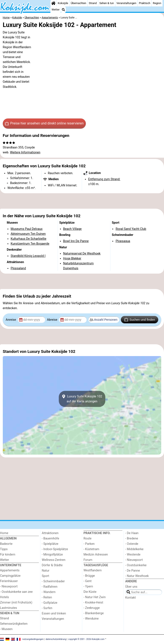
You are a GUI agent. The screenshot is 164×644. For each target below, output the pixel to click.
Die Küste (90, 592)
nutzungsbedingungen (33, 639)
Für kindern (8, 555)
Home (4, 533)
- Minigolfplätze (52, 555)
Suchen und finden (140, 320)
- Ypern (88, 586)
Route (87, 538)
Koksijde (63, 3)
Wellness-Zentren (54, 560)
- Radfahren (50, 587)
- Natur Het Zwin (95, 597)
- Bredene (132, 538)
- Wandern (49, 592)
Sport (46, 576)
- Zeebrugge (92, 608)
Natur (46, 571)
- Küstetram (91, 549)
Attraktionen (50, 533)
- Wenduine (91, 619)
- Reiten (47, 597)
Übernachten (78, 3)
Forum (88, 560)
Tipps (4, 549)
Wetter (56, 10)
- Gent (88, 581)
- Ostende (132, 544)
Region (157, 3)
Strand (93, 3)
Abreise (53, 320)
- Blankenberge (94, 613)
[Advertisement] (82, 201)
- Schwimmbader (53, 581)
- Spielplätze (50, 544)
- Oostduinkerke (136, 565)
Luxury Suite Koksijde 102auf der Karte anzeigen (82, 399)
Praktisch (144, 3)
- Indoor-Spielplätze (55, 549)
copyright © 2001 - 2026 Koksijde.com (86, 639)
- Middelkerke (134, 549)
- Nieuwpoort (9, 586)
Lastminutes (8, 608)
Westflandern (93, 570)
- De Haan (132, 533)
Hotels (4, 597)
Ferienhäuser (9, 581)
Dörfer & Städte (52, 565)
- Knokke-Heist (93, 603)
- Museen (6, 629)
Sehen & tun (107, 3)
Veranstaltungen (126, 3)
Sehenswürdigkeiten (14, 624)
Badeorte (6, 544)
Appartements (10, 570)
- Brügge (89, 576)
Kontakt (131, 598)
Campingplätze (10, 576)
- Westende (133, 555)
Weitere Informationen (25, 152)
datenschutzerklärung (56, 639)
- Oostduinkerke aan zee (16, 592)
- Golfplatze (50, 603)
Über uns (131, 587)
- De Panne (133, 571)
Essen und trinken (54, 613)
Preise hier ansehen (44, 123)
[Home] (53, 3)
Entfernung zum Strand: (104, 179)
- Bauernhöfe (51, 538)
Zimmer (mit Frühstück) (16, 603)
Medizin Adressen (96, 555)
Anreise (11, 320)
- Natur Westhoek (137, 576)
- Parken (89, 544)
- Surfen (47, 608)
